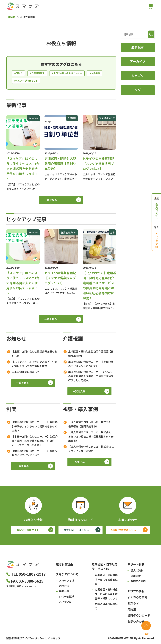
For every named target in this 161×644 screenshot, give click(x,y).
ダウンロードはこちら (76, 531)
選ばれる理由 (64, 565)
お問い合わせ (136, 623)
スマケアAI (65, 603)
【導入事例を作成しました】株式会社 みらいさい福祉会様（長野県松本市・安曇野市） (91, 438)
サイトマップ (62, 638)
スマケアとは (67, 582)
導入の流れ (137, 572)
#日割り (19, 73)
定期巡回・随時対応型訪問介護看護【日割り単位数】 (91, 355)
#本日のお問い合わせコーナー (72, 73)
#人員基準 (20, 82)
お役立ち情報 (136, 592)
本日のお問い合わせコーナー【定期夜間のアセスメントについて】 (91, 365)
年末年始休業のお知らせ (26, 373)
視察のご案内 (138, 582)
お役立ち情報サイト (28, 531)
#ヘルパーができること (47, 82)
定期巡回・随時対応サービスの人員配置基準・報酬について (106, 595)
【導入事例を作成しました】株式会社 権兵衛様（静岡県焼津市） (91, 425)
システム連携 (67, 598)
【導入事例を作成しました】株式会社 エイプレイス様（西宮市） (91, 450)
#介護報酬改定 (39, 73)
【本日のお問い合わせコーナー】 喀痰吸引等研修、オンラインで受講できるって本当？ (35, 427)
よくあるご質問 (137, 598)
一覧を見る (51, 201)
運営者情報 (13, 638)
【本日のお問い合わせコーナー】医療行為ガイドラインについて (34, 454)
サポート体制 (136, 565)
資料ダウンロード (139, 616)
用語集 (132, 610)
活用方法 (64, 587)
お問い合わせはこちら (123, 531)
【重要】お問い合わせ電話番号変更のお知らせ (34, 355)
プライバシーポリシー (37, 638)
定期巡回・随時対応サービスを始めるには (106, 581)
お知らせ (133, 604)
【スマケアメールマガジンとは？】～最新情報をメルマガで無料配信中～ (34, 365)
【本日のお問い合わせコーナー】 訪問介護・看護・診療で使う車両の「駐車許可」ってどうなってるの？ (35, 442)
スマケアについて (67, 575)
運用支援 (136, 577)
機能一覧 (64, 592)
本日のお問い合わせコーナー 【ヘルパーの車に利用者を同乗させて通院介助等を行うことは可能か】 (91, 377)
